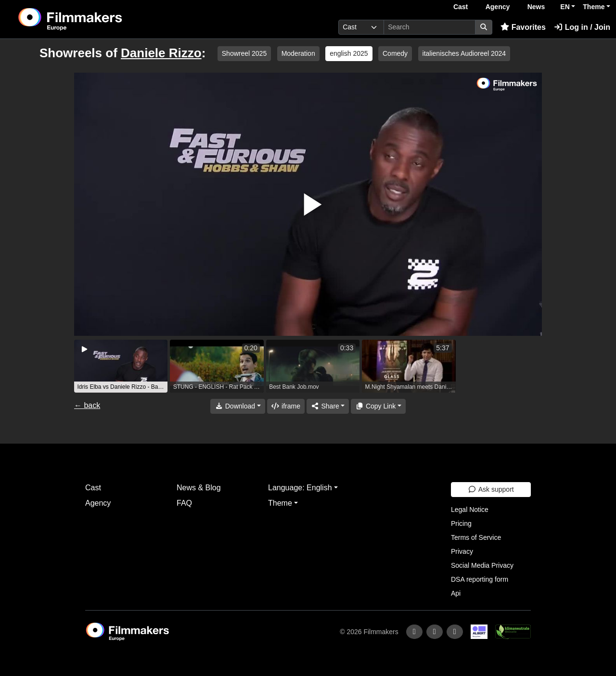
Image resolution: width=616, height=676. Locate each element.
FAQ (184, 503)
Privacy (462, 551)
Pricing (461, 523)
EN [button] (565, 7)
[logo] (94, 19)
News (536, 7)
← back (87, 405)
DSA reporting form (480, 579)
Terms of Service (476, 537)
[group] (121, 366)
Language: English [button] (300, 488)
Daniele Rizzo (161, 53)
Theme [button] (594, 7)
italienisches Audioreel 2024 (464, 53)
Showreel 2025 (244, 53)
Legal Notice (470, 510)
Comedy (395, 53)
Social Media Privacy (482, 565)
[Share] (328, 406)
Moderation (298, 53)
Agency (498, 7)
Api (456, 593)
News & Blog (199, 488)
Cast (461, 7)
